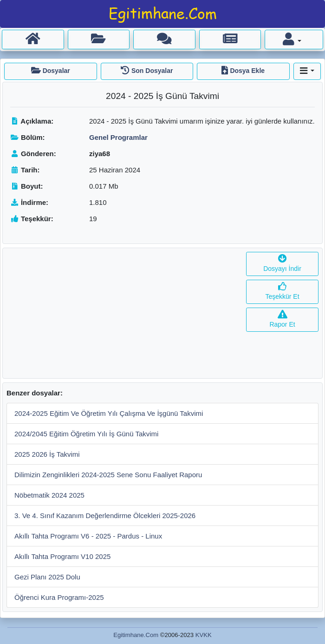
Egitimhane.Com (136, 635)
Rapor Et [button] (282, 319)
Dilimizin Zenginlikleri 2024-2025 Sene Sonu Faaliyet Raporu (108, 475)
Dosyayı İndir (282, 264)
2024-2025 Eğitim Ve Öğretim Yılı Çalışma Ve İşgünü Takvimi (109, 413)
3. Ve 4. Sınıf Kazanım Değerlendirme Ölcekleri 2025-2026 (105, 516)
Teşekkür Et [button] (282, 292)
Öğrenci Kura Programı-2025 (59, 597)
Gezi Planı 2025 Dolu (47, 577)
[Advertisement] (123, 313)
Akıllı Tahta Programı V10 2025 (62, 556)
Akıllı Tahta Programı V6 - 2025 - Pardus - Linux (88, 536)
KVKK (204, 635)
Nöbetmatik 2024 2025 (49, 495)
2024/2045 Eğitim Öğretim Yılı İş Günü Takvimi (86, 434)
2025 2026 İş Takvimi (47, 454)
